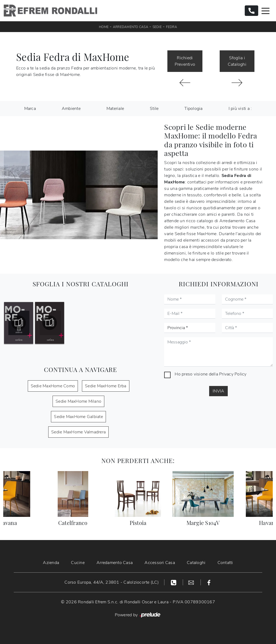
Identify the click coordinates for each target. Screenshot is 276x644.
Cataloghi (196, 563)
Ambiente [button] (71, 109)
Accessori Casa (160, 563)
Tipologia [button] (193, 109)
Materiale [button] (115, 109)
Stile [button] (154, 109)
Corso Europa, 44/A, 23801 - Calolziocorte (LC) (112, 582)
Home (104, 27)
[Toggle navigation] (265, 11)
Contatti (225, 563)
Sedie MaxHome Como (53, 386)
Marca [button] (30, 109)
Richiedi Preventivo (185, 61)
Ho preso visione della (211, 374)
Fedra (172, 27)
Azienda (51, 563)
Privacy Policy (233, 374)
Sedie (157, 27)
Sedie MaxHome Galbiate (78, 417)
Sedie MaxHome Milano (78, 401)
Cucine (78, 563)
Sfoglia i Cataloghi (237, 61)
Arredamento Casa (131, 27)
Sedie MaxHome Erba (106, 386)
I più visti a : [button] (240, 109)
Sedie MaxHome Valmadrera (78, 432)
